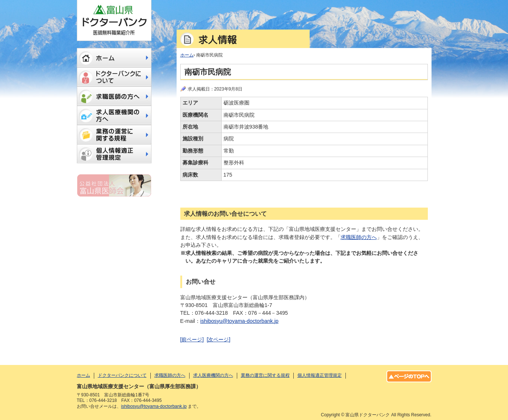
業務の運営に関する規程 (114, 134)
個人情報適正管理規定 (114, 154)
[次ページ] (218, 339)
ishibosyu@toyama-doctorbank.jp (239, 321)
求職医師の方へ (359, 237)
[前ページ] (192, 339)
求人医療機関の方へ (114, 115)
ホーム (114, 58)
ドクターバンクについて (114, 77)
